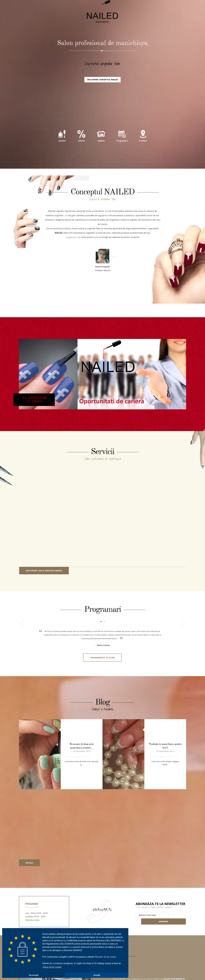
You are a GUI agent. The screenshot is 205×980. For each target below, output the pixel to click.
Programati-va (72, 267)
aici (66, 245)
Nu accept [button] (34, 975)
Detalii (29, 826)
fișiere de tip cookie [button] (52, 967)
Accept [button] (97, 975)
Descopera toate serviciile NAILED (44, 600)
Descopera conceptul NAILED (102, 108)
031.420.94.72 (102, 873)
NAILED (102, 30)
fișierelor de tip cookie (105, 957)
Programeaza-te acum (102, 691)
